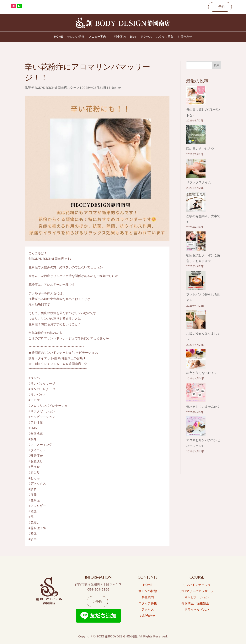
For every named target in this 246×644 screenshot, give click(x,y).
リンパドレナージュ (197, 585)
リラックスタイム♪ (199, 182)
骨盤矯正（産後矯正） (197, 603)
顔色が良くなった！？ (202, 373)
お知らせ (115, 88)
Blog (133, 37)
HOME (58, 37)
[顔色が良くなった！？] (196, 360)
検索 (217, 65)
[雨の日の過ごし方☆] (196, 135)
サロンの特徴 (76, 37)
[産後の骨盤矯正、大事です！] (196, 203)
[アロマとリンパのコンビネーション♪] (196, 427)
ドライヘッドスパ (197, 609)
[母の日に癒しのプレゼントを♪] (196, 96)
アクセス (146, 37)
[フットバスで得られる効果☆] (196, 281)
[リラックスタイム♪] (196, 169)
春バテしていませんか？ (203, 407)
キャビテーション (197, 597)
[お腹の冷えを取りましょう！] (196, 320)
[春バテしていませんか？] (196, 393)
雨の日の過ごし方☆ (200, 149)
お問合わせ (185, 37)
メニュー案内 (97, 37)
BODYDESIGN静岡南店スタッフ (57, 88)
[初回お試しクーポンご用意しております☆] (196, 242)
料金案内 (120, 37)
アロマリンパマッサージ (197, 591)
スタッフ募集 (165, 37)
